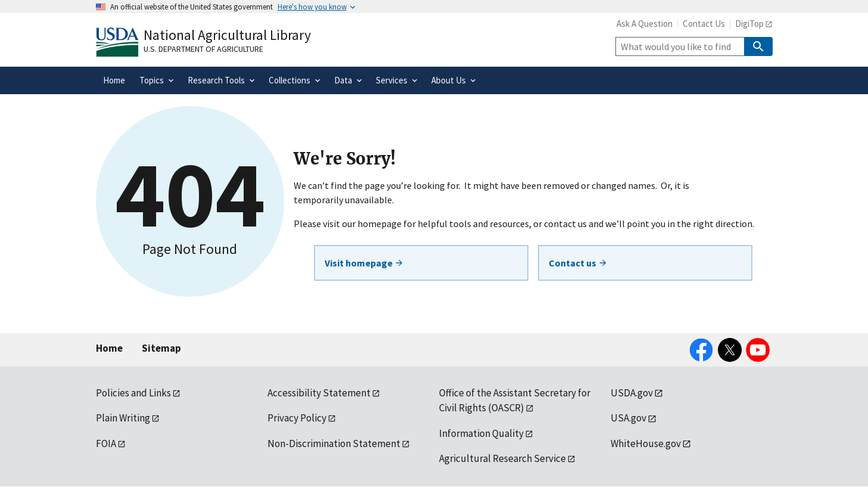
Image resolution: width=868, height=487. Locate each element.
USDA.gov (632, 393)
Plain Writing (123, 418)
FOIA (106, 443)
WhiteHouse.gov (646, 443)
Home (109, 348)
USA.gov (629, 418)
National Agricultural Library (227, 35)
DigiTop (749, 24)
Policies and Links (133, 393)
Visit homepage (364, 263)
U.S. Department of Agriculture (203, 49)
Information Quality (481, 433)
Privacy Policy (297, 418)
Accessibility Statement (319, 393)
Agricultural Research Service (503, 458)
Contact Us (704, 24)
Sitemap (161, 348)
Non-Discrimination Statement (334, 443)
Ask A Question (645, 24)
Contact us (578, 263)
